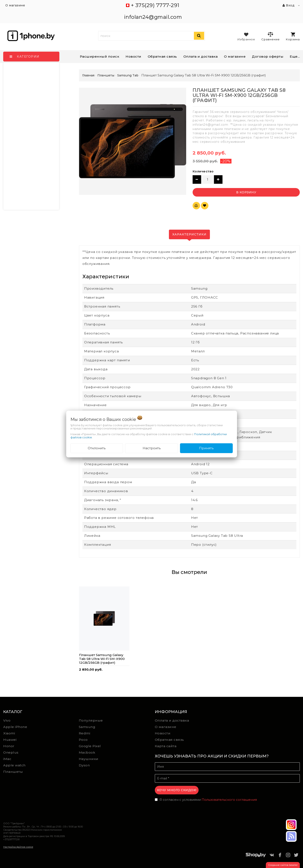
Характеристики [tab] (189, 234)
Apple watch (14, 765)
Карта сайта (166, 746)
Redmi (85, 733)
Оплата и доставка (201, 56)
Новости (133, 56)
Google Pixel (90, 746)
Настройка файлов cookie (18, 847)
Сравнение (270, 36)
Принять (206, 448)
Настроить (152, 448)
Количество (203, 171)
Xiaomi (9, 733)
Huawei (10, 740)
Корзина (293, 37)
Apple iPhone (15, 727)
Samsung (87, 727)
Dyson (84, 765)
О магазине (166, 727)
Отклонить (97, 448)
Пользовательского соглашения (229, 800)
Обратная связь (162, 56)
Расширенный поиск (100, 56)
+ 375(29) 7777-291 (155, 5)
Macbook (87, 752)
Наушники (89, 759)
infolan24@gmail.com (153, 17)
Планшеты (13, 772)
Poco (83, 740)
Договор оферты (268, 56)
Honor (9, 746)
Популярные (91, 720)
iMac (7, 759)
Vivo (7, 720)
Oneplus (11, 752)
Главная (88, 75)
